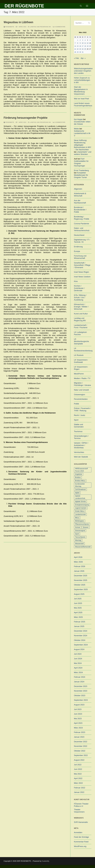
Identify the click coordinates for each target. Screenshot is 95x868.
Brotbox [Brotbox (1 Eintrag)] (78, 477)
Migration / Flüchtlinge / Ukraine (82, 384)
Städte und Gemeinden (79, 426)
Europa (77, 251)
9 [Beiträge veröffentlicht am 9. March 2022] (80, 43)
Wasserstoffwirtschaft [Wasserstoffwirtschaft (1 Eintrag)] (83, 547)
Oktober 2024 (80, 640)
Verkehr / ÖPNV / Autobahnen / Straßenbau (81, 445)
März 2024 (78, 672)
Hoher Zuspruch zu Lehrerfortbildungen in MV (82, 80)
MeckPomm (79, 374)
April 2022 (78, 778)
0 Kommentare (59, 27)
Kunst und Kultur (81, 314)
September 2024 (81, 645)
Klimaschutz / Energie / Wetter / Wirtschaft (81, 307)
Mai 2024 (78, 663)
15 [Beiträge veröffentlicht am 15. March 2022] (78, 46)
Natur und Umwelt (81, 390)
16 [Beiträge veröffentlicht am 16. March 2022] (80, 46)
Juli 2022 (78, 765)
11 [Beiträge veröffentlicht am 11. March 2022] (85, 43)
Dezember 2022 (81, 742)
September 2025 (81, 589)
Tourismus (78, 431)
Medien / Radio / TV (82, 378)
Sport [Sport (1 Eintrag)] (77, 534)
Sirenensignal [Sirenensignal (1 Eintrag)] (80, 531)
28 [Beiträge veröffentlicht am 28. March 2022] (75, 52)
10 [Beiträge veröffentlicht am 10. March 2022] (83, 43)
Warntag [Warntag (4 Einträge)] (78, 540)
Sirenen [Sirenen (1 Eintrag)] (86, 527)
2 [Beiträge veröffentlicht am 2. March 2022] (80, 40)
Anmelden (78, 833)
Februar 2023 (80, 732)
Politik (76, 404)
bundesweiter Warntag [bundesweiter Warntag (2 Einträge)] (80, 485)
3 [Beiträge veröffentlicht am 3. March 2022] (83, 40)
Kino (76, 281)
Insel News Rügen (82, 272)
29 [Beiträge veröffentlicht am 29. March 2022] (78, 52)
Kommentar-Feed (81, 842)
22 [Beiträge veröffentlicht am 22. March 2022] (78, 49)
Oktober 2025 (80, 585)
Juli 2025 (78, 599)
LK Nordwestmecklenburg (83, 350)
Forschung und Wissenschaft (80, 257)
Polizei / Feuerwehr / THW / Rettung (82, 409)
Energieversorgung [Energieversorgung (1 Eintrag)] (82, 505)
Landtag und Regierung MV (39, 27)
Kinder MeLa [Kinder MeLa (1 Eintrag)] (80, 511)
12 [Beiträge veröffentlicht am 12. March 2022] (88, 43)
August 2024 (79, 649)
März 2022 (78, 783)
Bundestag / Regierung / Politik (82, 218)
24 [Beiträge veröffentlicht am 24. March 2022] (83, 49)
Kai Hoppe (78, 119)
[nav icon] (87, 6)
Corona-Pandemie (82, 224)
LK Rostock (79, 355)
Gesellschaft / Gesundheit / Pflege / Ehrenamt (82, 265)
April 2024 (78, 668)
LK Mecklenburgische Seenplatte (81, 341)
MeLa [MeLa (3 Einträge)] (77, 518)
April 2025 (78, 613)
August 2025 (79, 594)
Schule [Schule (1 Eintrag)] (78, 527)
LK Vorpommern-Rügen (81, 368)
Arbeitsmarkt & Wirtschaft (80, 195)
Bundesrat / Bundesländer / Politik (80, 210)
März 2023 (78, 728)
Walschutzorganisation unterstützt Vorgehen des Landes (83, 71)
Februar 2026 (80, 566)
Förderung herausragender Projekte (26, 118)
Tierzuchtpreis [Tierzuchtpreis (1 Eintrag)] (80, 537)
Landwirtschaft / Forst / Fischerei (81, 326)
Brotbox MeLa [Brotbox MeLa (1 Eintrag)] (80, 481)
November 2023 (81, 691)
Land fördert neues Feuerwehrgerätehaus (83, 104)
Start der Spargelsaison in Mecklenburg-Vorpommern (81, 91)
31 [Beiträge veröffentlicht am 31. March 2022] (83, 52)
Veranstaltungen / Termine (81, 437)
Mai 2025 (78, 608)
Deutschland (79, 235)
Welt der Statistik (81, 457)
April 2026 (78, 557)
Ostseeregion (80, 395)
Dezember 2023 (81, 686)
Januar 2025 (79, 626)
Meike (76, 129)
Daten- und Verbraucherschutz (82, 229)
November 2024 (81, 636)
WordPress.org (80, 846)
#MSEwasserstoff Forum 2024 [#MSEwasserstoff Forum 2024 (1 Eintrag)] (81, 470)
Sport (76, 420)
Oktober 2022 (80, 751)
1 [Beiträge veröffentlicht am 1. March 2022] (78, 40)
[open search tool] (81, 6)
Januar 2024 (79, 682)
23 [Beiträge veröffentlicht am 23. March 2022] (80, 49)
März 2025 (78, 617)
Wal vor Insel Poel (81, 99)
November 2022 (81, 746)
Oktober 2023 (80, 696)
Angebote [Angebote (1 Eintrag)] (79, 474)
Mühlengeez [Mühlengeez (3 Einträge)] (80, 521)
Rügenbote (9, 27)
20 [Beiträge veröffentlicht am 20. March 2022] (90, 46)
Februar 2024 (80, 677)
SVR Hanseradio (81, 822)
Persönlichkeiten (81, 399)
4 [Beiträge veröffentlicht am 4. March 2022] (85, 40)
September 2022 (81, 755)
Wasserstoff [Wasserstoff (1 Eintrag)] (79, 544)
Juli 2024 (78, 654)
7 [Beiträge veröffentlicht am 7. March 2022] (75, 43)
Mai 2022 (78, 774)
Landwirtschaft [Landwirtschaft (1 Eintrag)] (80, 514)
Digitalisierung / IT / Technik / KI (82, 241)
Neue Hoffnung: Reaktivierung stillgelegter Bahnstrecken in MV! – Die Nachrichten (83, 145)
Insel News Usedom (82, 277)
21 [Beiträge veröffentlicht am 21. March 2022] (75, 49)
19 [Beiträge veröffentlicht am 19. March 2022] (88, 46)
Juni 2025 (78, 603)
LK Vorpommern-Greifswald (81, 361)
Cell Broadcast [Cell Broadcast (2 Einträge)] (80, 489)
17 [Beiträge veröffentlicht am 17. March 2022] (83, 46)
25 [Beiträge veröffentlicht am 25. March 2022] (85, 49)
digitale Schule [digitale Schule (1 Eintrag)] (80, 501)
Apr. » (83, 58)
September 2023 (81, 700)
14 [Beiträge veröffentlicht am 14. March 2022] (75, 46)
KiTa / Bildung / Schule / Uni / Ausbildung (80, 298)
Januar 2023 (79, 737)
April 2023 (78, 723)
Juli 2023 (78, 709)
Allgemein (78, 189)
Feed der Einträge (81, 837)
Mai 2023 (78, 719)
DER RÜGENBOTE (24, 6)
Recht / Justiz (80, 415)
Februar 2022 (80, 788)
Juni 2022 (78, 769)
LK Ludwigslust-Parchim (81, 333)
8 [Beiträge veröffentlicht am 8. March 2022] (78, 43)
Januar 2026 (79, 571)
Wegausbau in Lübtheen (18, 22)
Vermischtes (79, 452)
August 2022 (79, 760)
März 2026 (78, 562)
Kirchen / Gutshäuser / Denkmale (79, 288)
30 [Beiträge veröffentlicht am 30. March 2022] (80, 52)
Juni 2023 (78, 714)
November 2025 (81, 580)
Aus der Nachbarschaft (80, 202)
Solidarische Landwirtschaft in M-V (82, 133)
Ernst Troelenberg (81, 170)
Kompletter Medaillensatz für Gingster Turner (81, 175)
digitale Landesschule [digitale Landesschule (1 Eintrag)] (80, 497)
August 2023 (79, 705)
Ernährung (78, 247)
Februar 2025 (80, 622)
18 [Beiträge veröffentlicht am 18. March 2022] (85, 46)
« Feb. (77, 58)
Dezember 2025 (81, 576)
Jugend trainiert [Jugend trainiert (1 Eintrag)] (81, 508)
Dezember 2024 (81, 631)
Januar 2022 (79, 792)
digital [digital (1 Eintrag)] (77, 493)
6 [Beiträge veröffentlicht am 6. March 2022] (90, 40)
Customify (45, 861)
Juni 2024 (78, 659)
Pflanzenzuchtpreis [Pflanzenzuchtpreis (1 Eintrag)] (82, 524)
